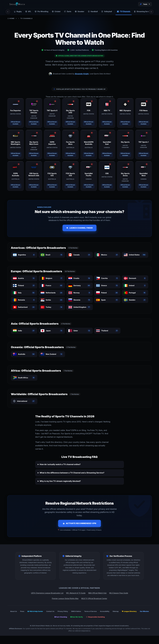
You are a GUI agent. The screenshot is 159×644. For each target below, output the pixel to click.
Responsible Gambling (95, 617)
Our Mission (144, 611)
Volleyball (105, 12)
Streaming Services (141, 12)
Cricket (55, 12)
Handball (91, 12)
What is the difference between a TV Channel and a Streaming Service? (72, 473)
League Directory (129, 611)
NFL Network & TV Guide (76, 593)
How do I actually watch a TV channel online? (60, 465)
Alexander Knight (82, 74)
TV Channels (122, 12)
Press (22, 611)
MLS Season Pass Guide (119, 593)
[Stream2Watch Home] (17, 4)
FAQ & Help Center (35, 611)
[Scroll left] (8, 12)
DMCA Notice (76, 611)
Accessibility (105, 611)
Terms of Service (90, 611)
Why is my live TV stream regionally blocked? (60, 481)
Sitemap (116, 611)
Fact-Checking (61, 617)
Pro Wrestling (40, 12)
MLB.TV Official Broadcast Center (94, 599)
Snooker (78, 12)
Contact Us (50, 611)
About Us (14, 611)
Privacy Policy (63, 611)
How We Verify (77, 617)
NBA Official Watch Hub (97, 593)
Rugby (17, 12)
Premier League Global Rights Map (65, 599)
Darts (66, 12)
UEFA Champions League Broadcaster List (47, 593)
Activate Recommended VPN (79, 523)
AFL (27, 12)
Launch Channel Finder (79, 228)
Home (11, 18)
